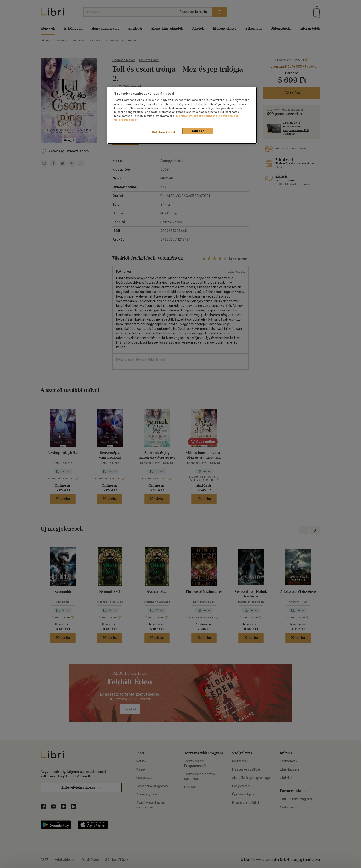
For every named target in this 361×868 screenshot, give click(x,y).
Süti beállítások (164, 132)
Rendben (198, 131)
